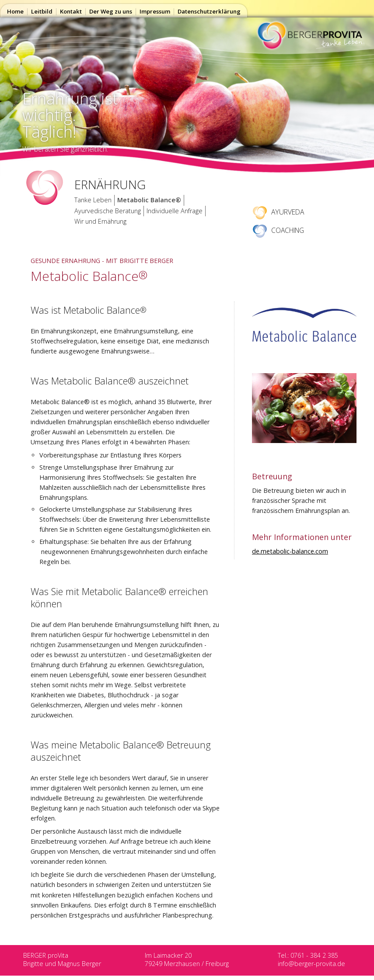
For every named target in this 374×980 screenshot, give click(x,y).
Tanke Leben (93, 200)
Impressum (155, 11)
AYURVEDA (278, 212)
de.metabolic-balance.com (290, 551)
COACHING (278, 230)
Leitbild (42, 11)
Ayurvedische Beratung (108, 211)
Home (15, 11)
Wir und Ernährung (100, 221)
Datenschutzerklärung (209, 11)
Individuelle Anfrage (175, 211)
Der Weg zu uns (111, 11)
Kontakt (71, 11)
